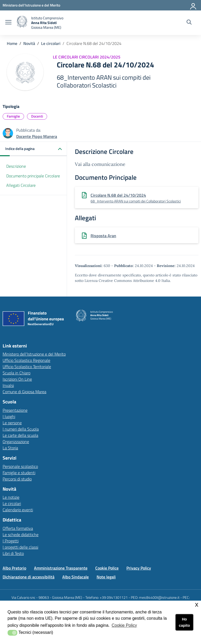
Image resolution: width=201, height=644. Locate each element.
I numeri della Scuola (21, 429)
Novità (29, 43)
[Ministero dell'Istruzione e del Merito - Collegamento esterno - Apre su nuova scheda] (31, 5)
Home (12, 43)
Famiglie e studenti (19, 473)
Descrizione (16, 166)
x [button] (197, 604)
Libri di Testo (13, 553)
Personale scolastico (20, 466)
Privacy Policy (139, 568)
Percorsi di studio (17, 479)
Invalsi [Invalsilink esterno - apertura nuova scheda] (8, 385)
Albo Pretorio (14, 568)
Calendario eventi (18, 510)
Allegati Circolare (21, 185)
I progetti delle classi (20, 547)
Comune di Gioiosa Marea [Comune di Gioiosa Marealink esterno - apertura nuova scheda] (24, 392)
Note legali (106, 577)
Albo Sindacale (76, 577)
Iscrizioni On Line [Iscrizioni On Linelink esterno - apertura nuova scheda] (17, 379)
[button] (33, 149)
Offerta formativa (18, 528)
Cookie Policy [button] (124, 625)
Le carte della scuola (20, 435)
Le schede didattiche (21, 535)
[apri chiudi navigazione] (8, 23)
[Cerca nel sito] (189, 23)
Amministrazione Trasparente (61, 568)
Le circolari (51, 43)
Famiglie (13, 116)
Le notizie (11, 497)
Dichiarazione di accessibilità (29, 577)
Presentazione (15, 410)
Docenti (37, 116)
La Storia (10, 448)
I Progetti (11, 541)
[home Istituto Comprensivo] (40, 23)
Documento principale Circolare (33, 176)
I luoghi (9, 416)
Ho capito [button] (184, 622)
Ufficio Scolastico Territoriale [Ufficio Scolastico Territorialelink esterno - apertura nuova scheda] (27, 367)
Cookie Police (107, 568)
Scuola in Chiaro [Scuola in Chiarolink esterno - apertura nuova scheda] (16, 373)
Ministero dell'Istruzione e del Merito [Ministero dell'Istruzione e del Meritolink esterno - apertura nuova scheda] (34, 354)
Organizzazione (16, 442)
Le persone (12, 423)
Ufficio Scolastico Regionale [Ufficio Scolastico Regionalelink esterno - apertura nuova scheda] (26, 360)
